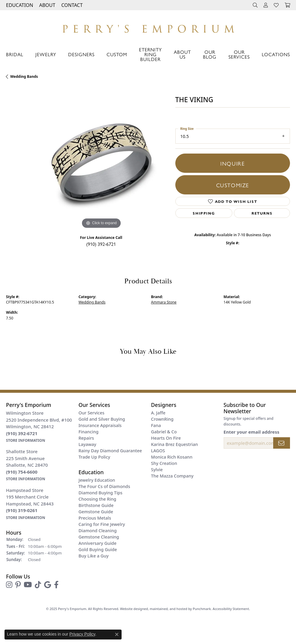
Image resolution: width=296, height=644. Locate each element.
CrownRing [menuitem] (162, 419)
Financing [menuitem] (89, 432)
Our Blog (210, 54)
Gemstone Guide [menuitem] (96, 512)
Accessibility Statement (231, 609)
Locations (276, 54)
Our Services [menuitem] (92, 413)
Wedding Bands (24, 76)
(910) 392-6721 (101, 244)
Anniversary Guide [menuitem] (98, 543)
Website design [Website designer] (132, 609)
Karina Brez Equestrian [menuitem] (174, 444)
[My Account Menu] (266, 5)
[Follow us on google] (48, 585)
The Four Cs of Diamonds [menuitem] (104, 486)
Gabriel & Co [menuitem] (164, 432)
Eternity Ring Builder (150, 54)
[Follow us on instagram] (9, 585)
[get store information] (26, 440)
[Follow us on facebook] (56, 585)
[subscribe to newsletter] (282, 443)
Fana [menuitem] (156, 425)
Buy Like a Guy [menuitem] (94, 556)
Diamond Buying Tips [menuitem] (101, 493)
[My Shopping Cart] (287, 5)
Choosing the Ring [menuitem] (98, 499)
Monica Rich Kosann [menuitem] (172, 457)
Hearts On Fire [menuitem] (166, 438)
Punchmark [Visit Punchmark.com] (202, 609)
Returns (262, 213)
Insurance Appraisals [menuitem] (100, 425)
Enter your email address (252, 432)
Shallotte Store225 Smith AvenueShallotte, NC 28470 (27, 465)
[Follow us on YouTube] (28, 585)
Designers (81, 54)
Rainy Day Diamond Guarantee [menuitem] (110, 451)
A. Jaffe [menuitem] (158, 413)
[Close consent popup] (117, 634)
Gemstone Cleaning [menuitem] (99, 537)
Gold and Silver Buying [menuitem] (102, 419)
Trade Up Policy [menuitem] (95, 457)
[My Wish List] (276, 5)
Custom (117, 54)
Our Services (239, 54)
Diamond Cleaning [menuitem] (98, 531)
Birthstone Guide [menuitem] (96, 505)
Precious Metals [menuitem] (95, 518)
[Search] (255, 5)
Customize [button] (233, 185)
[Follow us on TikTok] (38, 585)
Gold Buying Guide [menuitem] (98, 549)
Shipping (204, 213)
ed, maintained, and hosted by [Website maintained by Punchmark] (168, 609)
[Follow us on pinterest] (18, 585)
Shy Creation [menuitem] (164, 463)
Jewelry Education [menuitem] (97, 480)
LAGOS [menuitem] (158, 451)
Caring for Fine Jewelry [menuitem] (102, 524)
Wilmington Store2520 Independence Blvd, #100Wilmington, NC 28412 (39, 426)
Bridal (15, 54)
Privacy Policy (82, 634)
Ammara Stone (164, 302)
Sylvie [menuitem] (157, 470)
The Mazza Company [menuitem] (172, 476)
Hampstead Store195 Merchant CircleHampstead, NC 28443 (30, 504)
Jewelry (46, 54)
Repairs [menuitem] (86, 438)
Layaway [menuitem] (88, 444)
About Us (182, 54)
